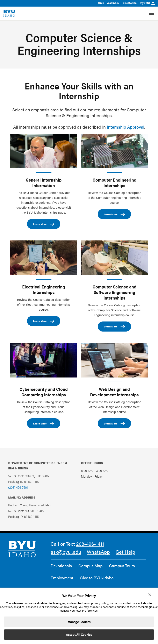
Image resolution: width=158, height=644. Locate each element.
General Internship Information (44, 182)
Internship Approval (125, 127)
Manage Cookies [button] (79, 622)
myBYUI (147, 3)
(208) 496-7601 (18, 487)
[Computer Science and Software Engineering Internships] (114, 258)
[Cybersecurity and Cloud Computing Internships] (44, 360)
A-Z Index (113, 3)
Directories (130, 3)
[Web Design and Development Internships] (114, 360)
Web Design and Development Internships (114, 392)
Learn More (44, 224)
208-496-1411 (90, 544)
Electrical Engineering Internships (44, 289)
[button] (150, 595)
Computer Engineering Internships (114, 182)
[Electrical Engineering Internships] (44, 258)
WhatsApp (98, 552)
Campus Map (90, 566)
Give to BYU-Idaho (97, 578)
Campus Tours (122, 566)
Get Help (125, 552)
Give (101, 3)
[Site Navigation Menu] (152, 13)
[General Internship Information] (44, 151)
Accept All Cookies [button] (79, 635)
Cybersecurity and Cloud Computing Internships (44, 392)
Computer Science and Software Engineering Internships (114, 292)
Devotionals (61, 566)
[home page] (9, 13)
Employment (62, 578)
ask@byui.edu (66, 552)
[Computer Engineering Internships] (114, 151)
